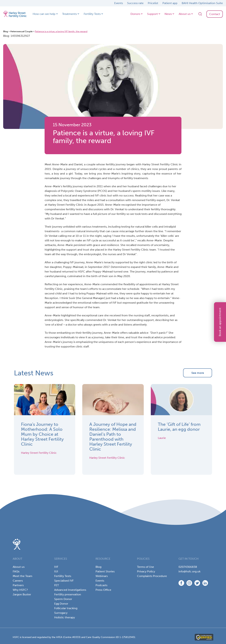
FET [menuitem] (56, 585)
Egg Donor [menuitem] (61, 604)
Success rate (135, 3)
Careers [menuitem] (18, 581)
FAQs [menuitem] (16, 571)
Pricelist (153, 3)
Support (152, 14)
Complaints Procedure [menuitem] (152, 576)
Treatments (69, 14)
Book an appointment (220, 322)
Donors (135, 14)
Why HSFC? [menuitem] (20, 590)
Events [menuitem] (100, 581)
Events (119, 3)
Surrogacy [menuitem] (61, 613)
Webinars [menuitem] (102, 576)
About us (185, 14)
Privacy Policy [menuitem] (146, 571)
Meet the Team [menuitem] (23, 576)
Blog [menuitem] (98, 567)
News (168, 14)
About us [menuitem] (19, 567)
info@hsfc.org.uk (189, 571)
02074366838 (188, 567)
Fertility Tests (92, 14)
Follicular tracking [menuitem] (66, 608)
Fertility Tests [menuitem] (63, 576)
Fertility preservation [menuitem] (68, 594)
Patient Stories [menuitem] (105, 571)
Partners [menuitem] (18, 585)
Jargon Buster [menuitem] (22, 594)
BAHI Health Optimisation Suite (202, 3)
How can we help (44, 14)
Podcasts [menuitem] (101, 585)
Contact (215, 14)
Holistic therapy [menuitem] (65, 617)
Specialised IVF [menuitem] (64, 581)
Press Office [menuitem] (103, 590)
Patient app (170, 3)
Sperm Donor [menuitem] (63, 599)
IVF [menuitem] (56, 567)
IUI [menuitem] (56, 571)
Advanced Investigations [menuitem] (70, 590)
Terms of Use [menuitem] (145, 567)
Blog (6, 31)
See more (198, 373)
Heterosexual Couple (21, 31)
